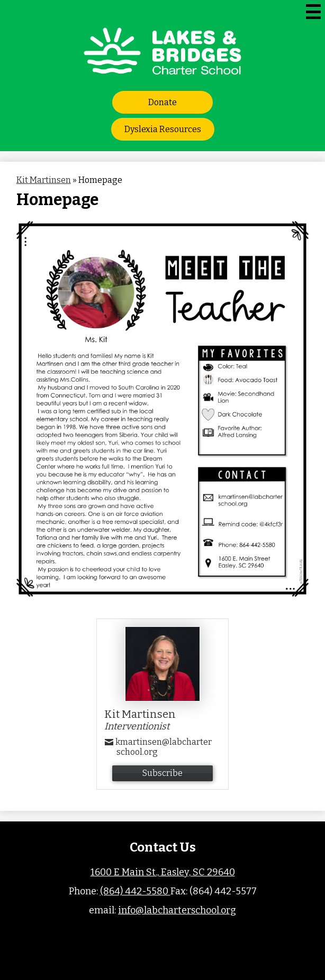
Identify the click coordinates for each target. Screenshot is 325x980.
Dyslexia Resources (163, 129)
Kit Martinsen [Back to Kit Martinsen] (44, 180)
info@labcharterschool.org (177, 910)
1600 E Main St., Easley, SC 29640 (163, 872)
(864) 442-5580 (135, 891)
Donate (162, 102)
